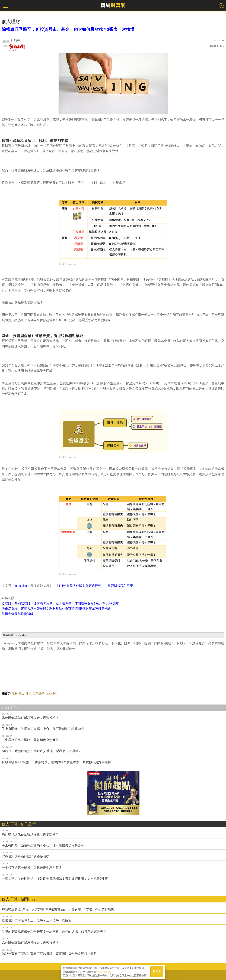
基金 (22, 693)
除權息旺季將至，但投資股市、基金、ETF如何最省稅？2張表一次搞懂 (68, 29)
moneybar (17, 48)
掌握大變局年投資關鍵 (18, 614)
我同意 (157, 971)
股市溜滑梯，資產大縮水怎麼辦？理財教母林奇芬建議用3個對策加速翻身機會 (56, 609)
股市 (29, 693)
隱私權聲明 (104, 971)
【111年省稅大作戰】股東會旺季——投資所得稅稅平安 (94, 586)
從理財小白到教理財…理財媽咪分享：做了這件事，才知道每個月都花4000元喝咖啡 (60, 603)
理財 (15, 693)
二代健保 (39, 693)
